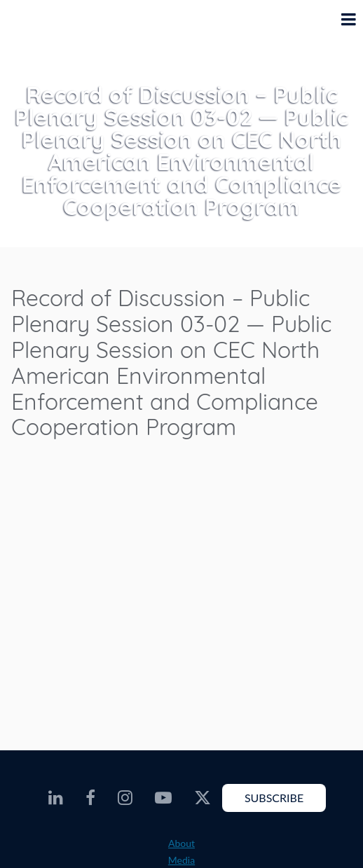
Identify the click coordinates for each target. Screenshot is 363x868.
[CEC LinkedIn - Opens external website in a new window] (56, 798)
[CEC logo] (46, 30)
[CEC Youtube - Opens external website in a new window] (163, 798)
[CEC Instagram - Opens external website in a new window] (125, 798)
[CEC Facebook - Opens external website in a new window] (90, 798)
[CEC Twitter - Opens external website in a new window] (203, 798)
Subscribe (274, 798)
